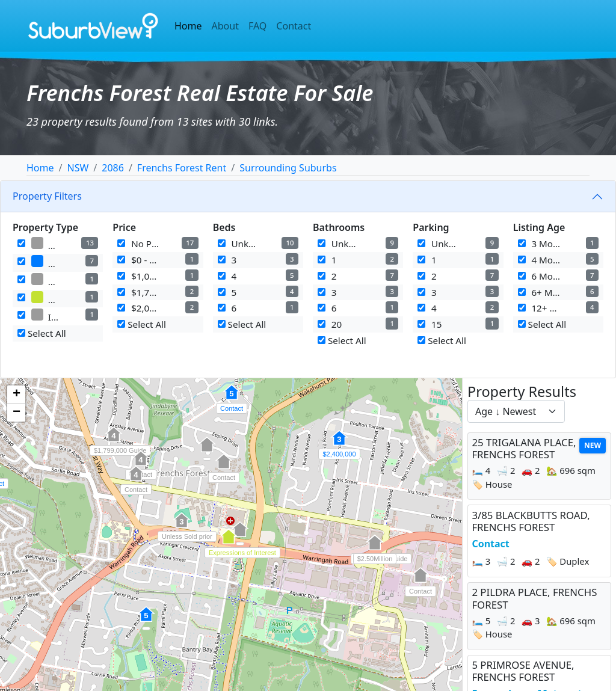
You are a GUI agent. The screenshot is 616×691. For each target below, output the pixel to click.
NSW (78, 168)
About (225, 26)
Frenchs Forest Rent (182, 168)
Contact (294, 26)
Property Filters (47, 196)
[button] (146, 621)
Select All (42, 333)
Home (188, 26)
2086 (113, 168)
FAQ (257, 26)
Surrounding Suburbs (288, 168)
